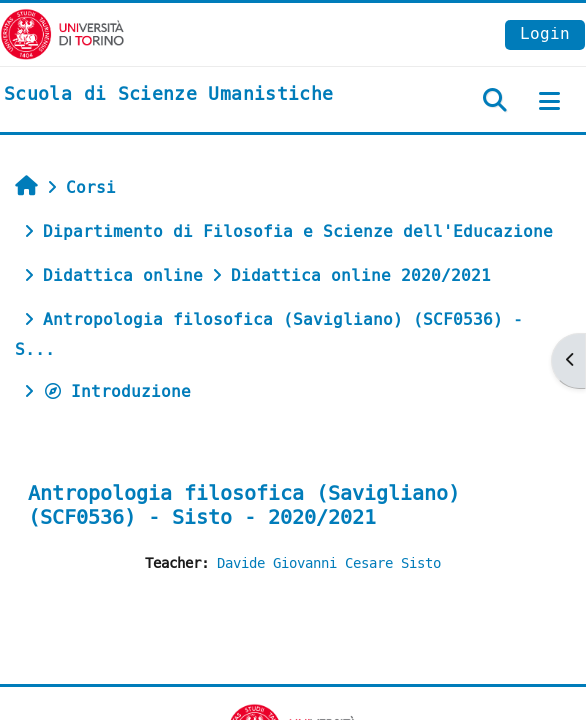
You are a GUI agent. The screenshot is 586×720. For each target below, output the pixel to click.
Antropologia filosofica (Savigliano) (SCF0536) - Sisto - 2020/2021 (244, 505)
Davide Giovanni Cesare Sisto (329, 563)
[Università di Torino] (62, 33)
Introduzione (117, 391)
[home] (168, 95)
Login (545, 33)
